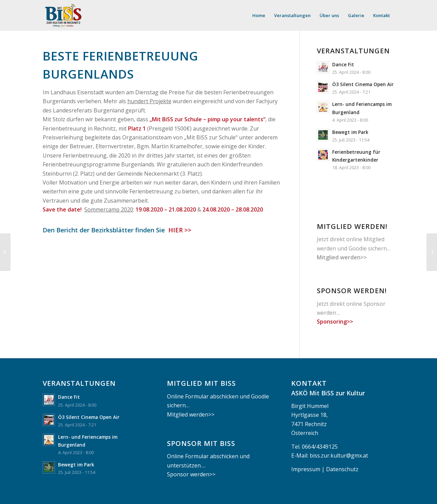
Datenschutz (342, 469)
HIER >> (179, 230)
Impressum (306, 469)
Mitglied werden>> (342, 257)
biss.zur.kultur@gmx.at (339, 455)
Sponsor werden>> (191, 474)
